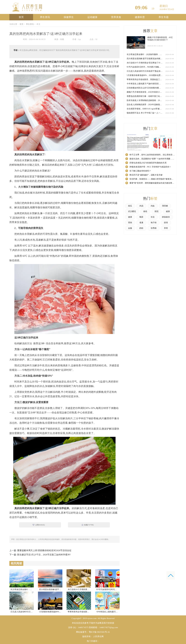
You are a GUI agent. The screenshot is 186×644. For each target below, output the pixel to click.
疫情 (166, 223)
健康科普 (140, 17)
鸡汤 (141, 206)
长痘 (153, 217)
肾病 (130, 223)
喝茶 (141, 217)
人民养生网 (98, 636)
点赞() (40, 525)
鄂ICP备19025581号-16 (99, 632)
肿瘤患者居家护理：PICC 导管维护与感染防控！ (150, 167)
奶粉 (141, 228)
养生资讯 (45, 17)
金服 (130, 228)
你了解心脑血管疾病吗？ (140, 171)
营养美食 (116, 17)
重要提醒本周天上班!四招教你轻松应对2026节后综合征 (44, 550)
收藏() (89, 525)
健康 (168, 211)
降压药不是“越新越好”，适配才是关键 (146, 175)
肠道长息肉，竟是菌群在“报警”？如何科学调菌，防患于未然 (156, 159)
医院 (157, 211)
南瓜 (130, 206)
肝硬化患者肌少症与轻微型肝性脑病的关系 (148, 163)
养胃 (166, 228)
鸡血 (153, 206)
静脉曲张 (166, 217)
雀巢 (141, 223)
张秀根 (154, 228)
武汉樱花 (132, 211)
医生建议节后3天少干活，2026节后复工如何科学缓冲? (44, 555)
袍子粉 (154, 223)
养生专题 (164, 17)
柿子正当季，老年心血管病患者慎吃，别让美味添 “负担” (154, 155)
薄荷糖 (165, 206)
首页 (21, 17)
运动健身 (92, 17)
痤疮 (145, 211)
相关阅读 (16, 563)
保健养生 (69, 17)
